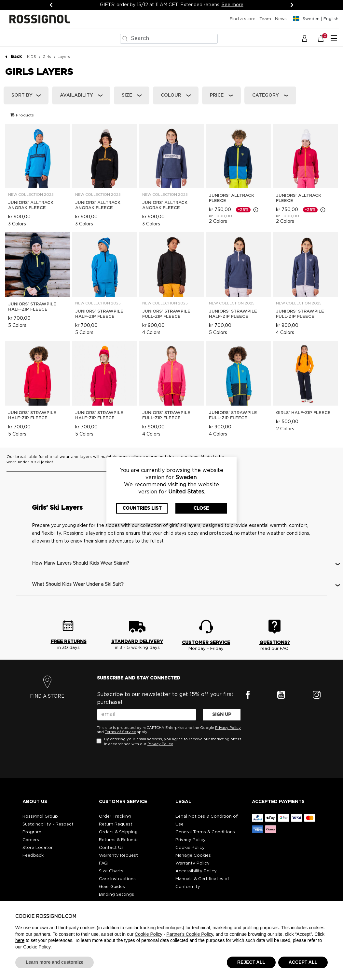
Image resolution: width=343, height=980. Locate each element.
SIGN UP (222, 715)
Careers (31, 840)
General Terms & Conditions (205, 832)
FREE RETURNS (69, 642)
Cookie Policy (190, 848)
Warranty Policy (192, 863)
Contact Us (111, 848)
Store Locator (38, 848)
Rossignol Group (40, 817)
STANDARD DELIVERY (137, 642)
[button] (305, 38)
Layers (64, 57)
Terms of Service (120, 732)
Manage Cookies (193, 856)
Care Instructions (117, 879)
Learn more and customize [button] (55, 962)
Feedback (33, 856)
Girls (47, 57)
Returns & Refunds (119, 840)
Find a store (243, 19)
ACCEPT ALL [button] (303, 962)
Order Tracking (115, 817)
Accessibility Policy (196, 871)
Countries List (142, 508)
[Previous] (51, 5)
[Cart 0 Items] (324, 38)
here (20, 940)
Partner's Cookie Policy (190, 934)
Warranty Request (118, 856)
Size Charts (111, 871)
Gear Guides (112, 887)
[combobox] (169, 39)
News (281, 19)
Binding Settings (117, 895)
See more (233, 5)
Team (265, 19)
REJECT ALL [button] (251, 962)
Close (201, 508)
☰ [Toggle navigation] (334, 39)
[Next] (292, 5)
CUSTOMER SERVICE (206, 643)
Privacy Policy (228, 728)
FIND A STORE (47, 696)
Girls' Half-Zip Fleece (303, 413)
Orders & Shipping (118, 832)
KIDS (32, 57)
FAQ (103, 863)
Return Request (116, 824)
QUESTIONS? (275, 643)
